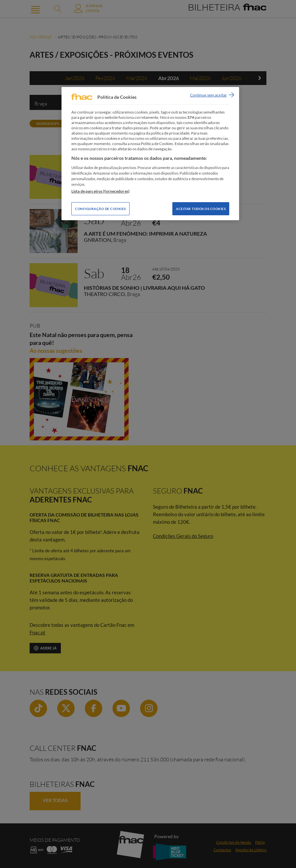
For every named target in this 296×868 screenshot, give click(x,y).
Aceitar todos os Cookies (201, 209)
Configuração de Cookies (100, 209)
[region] (150, 154)
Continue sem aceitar (209, 95)
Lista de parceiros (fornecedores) (100, 191)
